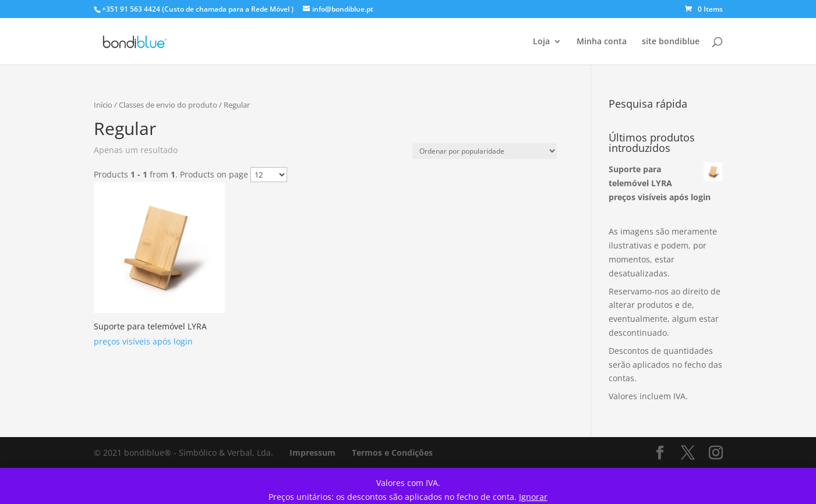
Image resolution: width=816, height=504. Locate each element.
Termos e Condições (392, 452)
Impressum (312, 452)
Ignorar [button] (533, 497)
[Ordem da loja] (485, 151)
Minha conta (602, 42)
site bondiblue (671, 42)
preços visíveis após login (143, 341)
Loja (541, 42)
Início (103, 105)
